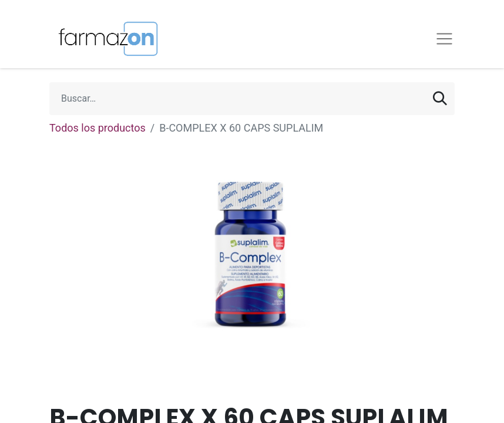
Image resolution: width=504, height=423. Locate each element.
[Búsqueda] (440, 99)
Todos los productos (98, 128)
